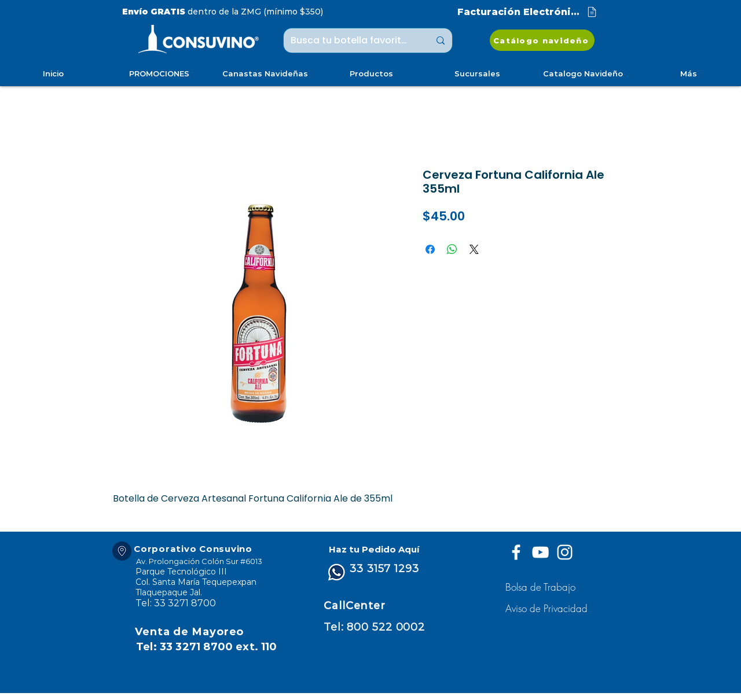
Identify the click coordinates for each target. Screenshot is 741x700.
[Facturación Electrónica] (528, 12)
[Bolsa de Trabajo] (542, 587)
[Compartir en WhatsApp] (452, 249)
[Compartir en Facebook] (430, 249)
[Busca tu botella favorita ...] (351, 40)
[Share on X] (474, 249)
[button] (548, 608)
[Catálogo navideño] (542, 40)
